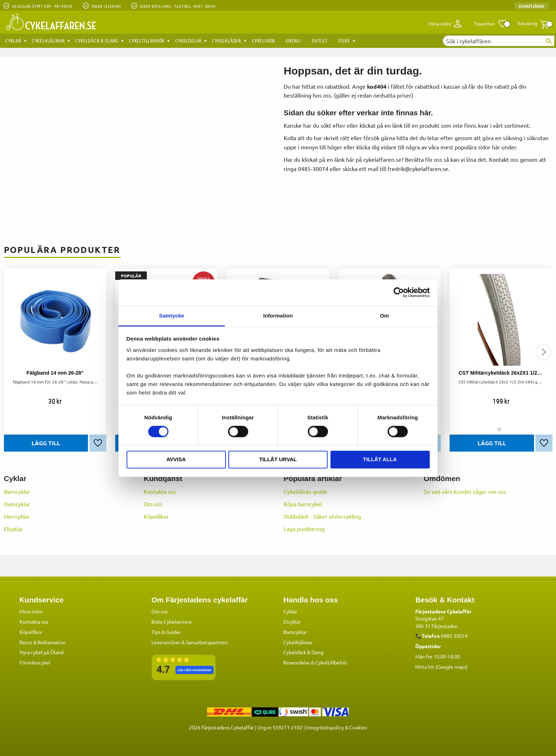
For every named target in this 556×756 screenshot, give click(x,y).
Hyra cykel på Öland (41, 652)
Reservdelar (297, 662)
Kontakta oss (160, 491)
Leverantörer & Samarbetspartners (190, 642)
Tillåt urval (278, 460)
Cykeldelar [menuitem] (188, 40)
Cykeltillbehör (331, 662)
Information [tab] (278, 316)
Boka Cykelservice (172, 621)
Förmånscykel (35, 662)
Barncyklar (17, 491)
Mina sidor (31, 611)
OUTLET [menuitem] (320, 40)
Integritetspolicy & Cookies (337, 727)
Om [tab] (384, 316)
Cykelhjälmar (298, 642)
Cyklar (290, 611)
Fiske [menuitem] (344, 40)
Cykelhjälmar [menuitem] (48, 40)
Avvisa (176, 460)
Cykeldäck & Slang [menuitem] (97, 40)
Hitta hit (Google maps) (441, 666)
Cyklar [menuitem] (13, 40)
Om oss (153, 504)
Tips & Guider (166, 631)
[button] (491, 24)
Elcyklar (13, 529)
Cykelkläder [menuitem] (227, 40)
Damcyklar (17, 504)
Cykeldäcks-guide (305, 491)
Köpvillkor (156, 516)
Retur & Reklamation (43, 642)
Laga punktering (304, 529)
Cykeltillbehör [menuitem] (147, 40)
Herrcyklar (17, 516)
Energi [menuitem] (293, 40)
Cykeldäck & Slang (303, 652)
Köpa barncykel (303, 504)
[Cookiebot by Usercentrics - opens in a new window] (399, 292)
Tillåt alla (380, 460)
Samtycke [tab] (172, 316)
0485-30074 (454, 635)
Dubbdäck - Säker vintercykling (322, 516)
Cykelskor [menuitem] (263, 40)
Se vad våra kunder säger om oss (465, 491)
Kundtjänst (532, 6)
